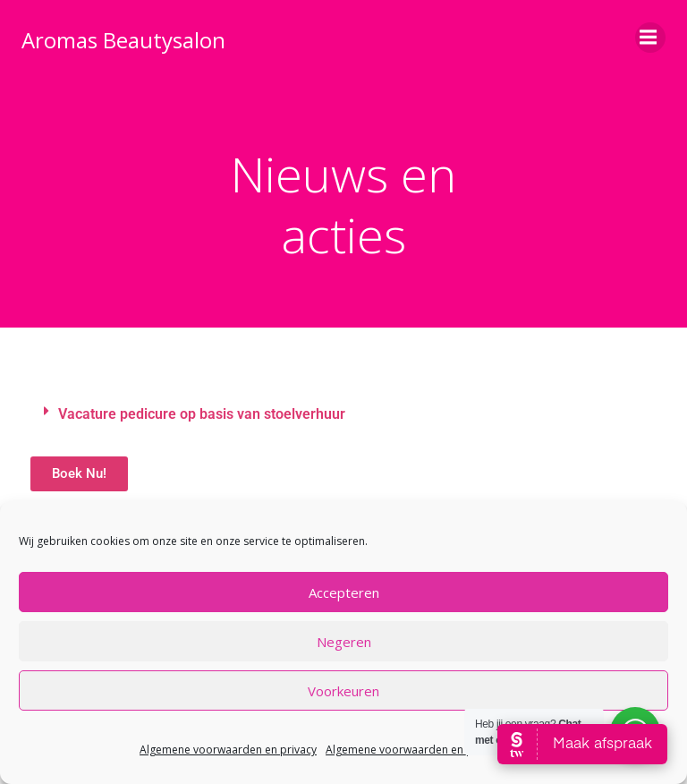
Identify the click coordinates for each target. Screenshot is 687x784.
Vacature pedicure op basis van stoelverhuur (202, 414)
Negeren (344, 642)
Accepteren (344, 592)
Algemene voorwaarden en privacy (228, 750)
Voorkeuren (343, 691)
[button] (343, 414)
